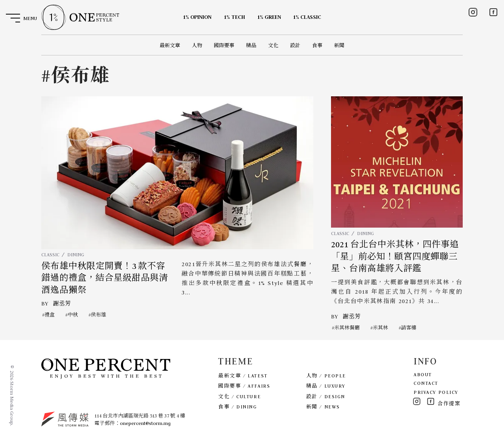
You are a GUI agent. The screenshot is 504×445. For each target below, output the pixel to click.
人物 (197, 45)
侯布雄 (98, 315)
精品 (251, 45)
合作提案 (449, 404)
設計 (295, 45)
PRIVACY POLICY (436, 392)
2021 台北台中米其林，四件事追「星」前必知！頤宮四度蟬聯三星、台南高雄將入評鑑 (395, 257)
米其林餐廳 (347, 328)
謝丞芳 (62, 303)
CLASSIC (50, 255)
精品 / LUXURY (326, 386)
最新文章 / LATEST (243, 376)
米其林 (380, 328)
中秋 (73, 315)
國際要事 (224, 45)
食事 (317, 45)
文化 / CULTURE (239, 396)
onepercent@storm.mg (145, 423)
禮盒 (50, 315)
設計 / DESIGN (326, 396)
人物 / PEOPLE (326, 376)
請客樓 (409, 328)
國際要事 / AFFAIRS (244, 386)
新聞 (339, 45)
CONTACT (426, 383)
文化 (273, 45)
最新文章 (170, 45)
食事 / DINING (237, 407)
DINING (76, 255)
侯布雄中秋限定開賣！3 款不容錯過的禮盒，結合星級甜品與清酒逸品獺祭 (105, 278)
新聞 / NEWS (323, 407)
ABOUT (423, 374)
